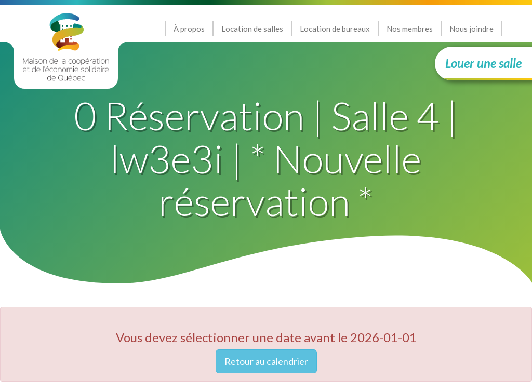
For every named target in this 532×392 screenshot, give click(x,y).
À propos (189, 29)
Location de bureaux (335, 29)
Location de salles (252, 29)
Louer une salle (483, 63)
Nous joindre (471, 29)
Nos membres (410, 29)
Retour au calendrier (266, 361)
